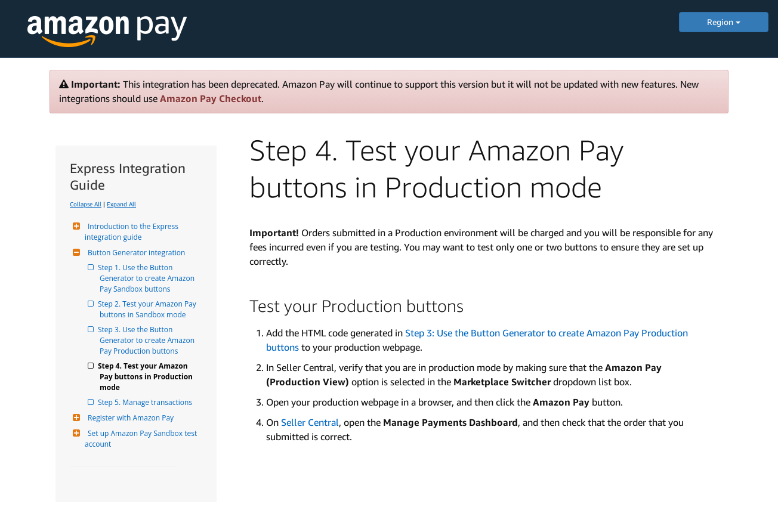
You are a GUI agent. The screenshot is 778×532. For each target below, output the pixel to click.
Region (724, 22)
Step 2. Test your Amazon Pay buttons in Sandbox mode (149, 309)
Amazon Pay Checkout (211, 98)
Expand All (121, 204)
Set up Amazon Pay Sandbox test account (142, 439)
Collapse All (86, 204)
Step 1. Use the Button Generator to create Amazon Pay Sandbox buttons (148, 278)
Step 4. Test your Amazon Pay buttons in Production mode (147, 377)
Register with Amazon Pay (129, 418)
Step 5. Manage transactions (146, 402)
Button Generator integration (135, 253)
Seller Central (310, 422)
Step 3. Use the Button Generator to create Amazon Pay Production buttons (148, 340)
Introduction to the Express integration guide (132, 232)
